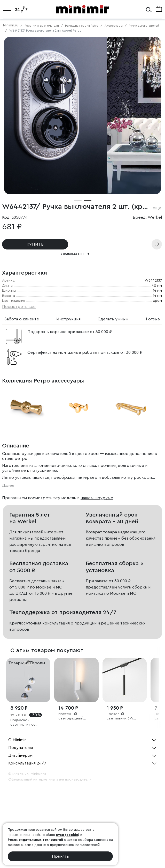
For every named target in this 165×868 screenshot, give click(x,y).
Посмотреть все (19, 307)
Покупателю (21, 748)
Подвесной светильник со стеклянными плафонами (23, 723)
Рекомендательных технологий (35, 840)
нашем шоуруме (97, 498)
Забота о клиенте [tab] (22, 319)
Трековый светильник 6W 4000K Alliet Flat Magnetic (120, 716)
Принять (60, 856)
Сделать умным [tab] (113, 319)
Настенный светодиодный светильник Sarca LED (74, 716)
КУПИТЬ (35, 244)
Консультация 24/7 (27, 763)
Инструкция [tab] (68, 319)
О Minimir (17, 740)
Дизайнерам (20, 755)
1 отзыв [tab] (153, 319)
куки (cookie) (68, 835)
